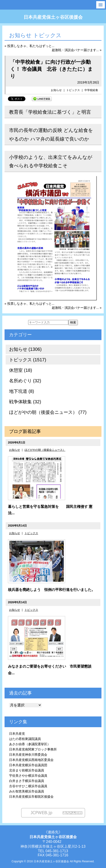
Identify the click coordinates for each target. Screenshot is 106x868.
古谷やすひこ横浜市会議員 (28, 786)
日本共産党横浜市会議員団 (28, 765)
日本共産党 (17, 734)
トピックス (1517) (28, 360)
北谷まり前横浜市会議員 (27, 770)
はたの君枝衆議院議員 (25, 739)
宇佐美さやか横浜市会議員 (28, 776)
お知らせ (56, 90)
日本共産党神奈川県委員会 (28, 755)
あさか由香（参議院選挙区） (30, 744)
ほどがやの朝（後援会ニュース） (45, 450)
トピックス (73, 90)
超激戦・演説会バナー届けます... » (77, 50)
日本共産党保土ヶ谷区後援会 (53, 17)
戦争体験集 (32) (25, 402)
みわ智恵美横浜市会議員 (27, 791)
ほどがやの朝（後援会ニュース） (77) (48, 412)
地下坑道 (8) (22, 391)
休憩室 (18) (21, 370)
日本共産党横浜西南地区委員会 (31, 760)
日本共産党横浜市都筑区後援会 (31, 797)
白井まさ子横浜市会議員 (27, 781)
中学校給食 (91, 90)
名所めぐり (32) (25, 381)
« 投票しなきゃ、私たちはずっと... (29, 46)
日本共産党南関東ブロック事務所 (33, 749)
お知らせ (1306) (25, 349)
